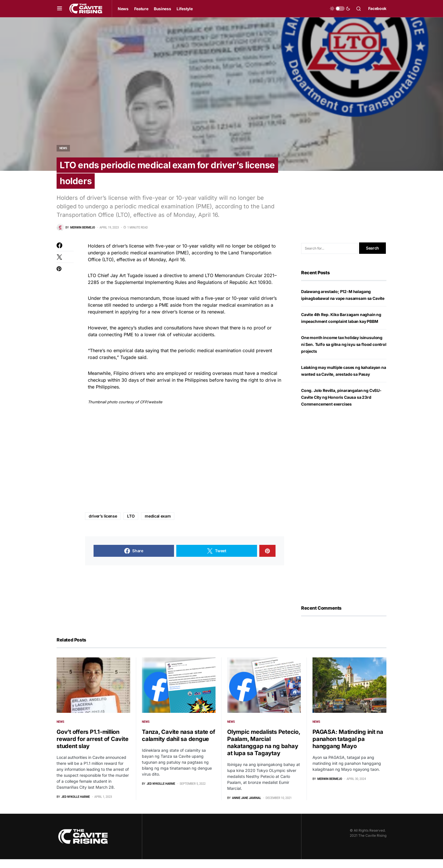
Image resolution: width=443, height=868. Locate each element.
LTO (131, 525)
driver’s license (103, 525)
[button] (60, 9)
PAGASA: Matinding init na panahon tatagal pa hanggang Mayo (348, 748)
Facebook (377, 8)
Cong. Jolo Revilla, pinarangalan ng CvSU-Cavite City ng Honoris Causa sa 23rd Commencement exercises (341, 406)
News (63, 148)
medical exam (158, 525)
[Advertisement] (185, 468)
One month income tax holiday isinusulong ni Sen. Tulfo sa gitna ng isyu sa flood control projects (344, 353)
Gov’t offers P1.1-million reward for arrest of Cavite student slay (92, 748)
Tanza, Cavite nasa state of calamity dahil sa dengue (178, 744)
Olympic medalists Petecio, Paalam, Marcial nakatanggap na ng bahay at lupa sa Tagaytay (264, 751)
